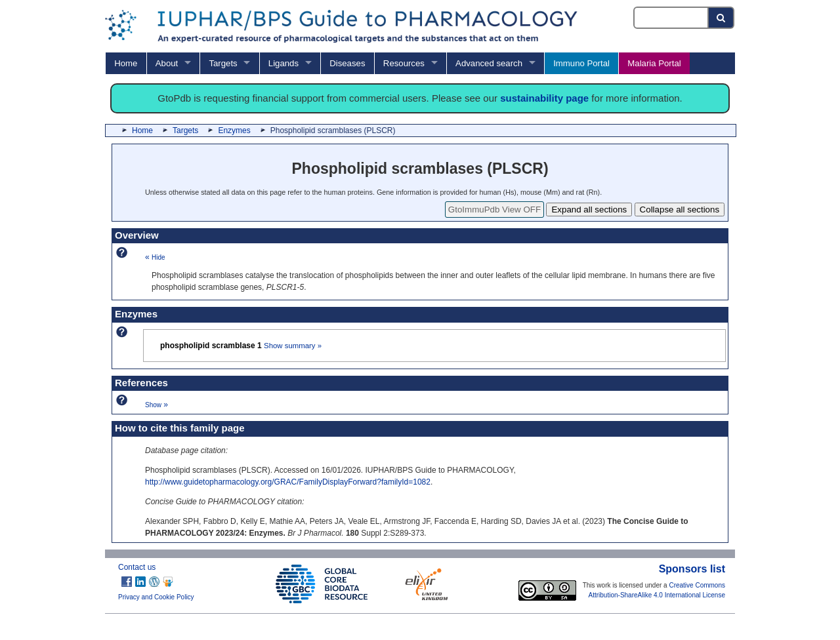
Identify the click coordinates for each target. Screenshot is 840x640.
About (167, 63)
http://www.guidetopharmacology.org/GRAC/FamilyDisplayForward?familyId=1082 (288, 482)
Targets (223, 63)
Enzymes (234, 130)
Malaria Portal (654, 63)
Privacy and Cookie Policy (156, 597)
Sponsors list (692, 569)
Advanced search (489, 63)
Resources (404, 63)
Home (126, 63)
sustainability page (544, 98)
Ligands (283, 63)
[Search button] (722, 18)
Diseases (347, 63)
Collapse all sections (680, 210)
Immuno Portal (581, 63)
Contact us (137, 567)
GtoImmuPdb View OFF (494, 210)
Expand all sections (589, 210)
